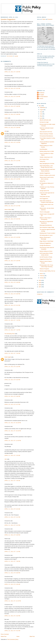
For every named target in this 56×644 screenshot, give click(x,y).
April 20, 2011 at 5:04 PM (12, 97)
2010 (40, 280)
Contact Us (40, 294)
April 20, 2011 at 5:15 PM (12, 179)
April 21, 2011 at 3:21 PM (12, 517)
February (42, 276)
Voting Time (42, 181)
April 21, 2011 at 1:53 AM (12, 455)
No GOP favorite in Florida (46, 257)
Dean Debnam (41, 93)
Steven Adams (8, 210)
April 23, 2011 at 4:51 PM (12, 631)
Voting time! (42, 161)
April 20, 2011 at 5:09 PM (12, 128)
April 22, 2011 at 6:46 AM (12, 584)
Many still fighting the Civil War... (47, 164)
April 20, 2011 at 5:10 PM (12, 142)
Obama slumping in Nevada (46, 134)
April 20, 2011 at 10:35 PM (13, 431)
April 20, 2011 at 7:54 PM (12, 353)
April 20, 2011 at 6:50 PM (12, 294)
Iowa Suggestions (44, 199)
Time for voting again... (45, 212)
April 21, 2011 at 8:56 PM (12, 573)
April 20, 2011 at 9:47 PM (12, 404)
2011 (40, 106)
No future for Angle (44, 122)
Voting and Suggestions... (46, 243)
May (41, 116)
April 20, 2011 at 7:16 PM (12, 330)
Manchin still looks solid (45, 120)
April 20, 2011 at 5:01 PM (12, 88)
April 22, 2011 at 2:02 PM (12, 616)
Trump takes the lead (45, 197)
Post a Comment (5, 634)
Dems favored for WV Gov (46, 132)
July (41, 112)
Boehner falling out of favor (46, 251)
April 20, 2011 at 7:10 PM (12, 320)
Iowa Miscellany (43, 149)
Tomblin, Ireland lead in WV (46, 157)
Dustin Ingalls (8, 357)
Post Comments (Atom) (13, 639)
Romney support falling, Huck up (47, 271)
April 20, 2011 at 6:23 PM (12, 237)
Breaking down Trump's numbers (47, 233)
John (6, 459)
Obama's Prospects (44, 269)
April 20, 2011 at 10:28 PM (13, 423)
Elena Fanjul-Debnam (43, 97)
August (42, 110)
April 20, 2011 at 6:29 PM (12, 261)
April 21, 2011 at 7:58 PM (12, 561)
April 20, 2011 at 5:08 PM (12, 106)
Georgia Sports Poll (44, 191)
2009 (40, 283)
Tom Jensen (40, 98)
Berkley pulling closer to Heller (47, 151)
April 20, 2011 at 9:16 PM (12, 367)
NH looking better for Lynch (46, 235)
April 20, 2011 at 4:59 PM (12, 72)
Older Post (32, 636)
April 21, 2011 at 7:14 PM (12, 552)
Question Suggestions (45, 173)
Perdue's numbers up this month (47, 175)
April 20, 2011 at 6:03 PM (12, 219)
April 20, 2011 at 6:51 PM (12, 305)
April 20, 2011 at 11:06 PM (13, 441)
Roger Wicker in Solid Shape (46, 241)
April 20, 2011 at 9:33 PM (12, 380)
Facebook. (50, 19)
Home (18, 636)
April (41, 118)
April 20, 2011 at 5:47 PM (12, 206)
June (41, 114)
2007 (40, 287)
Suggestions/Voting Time (46, 259)
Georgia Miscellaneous (45, 245)
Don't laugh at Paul (44, 159)
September (43, 107)
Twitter (44, 19)
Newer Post (4, 636)
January (42, 278)
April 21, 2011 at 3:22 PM (12, 525)
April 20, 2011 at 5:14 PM (12, 161)
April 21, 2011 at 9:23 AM (12, 509)
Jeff (5, 131)
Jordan (6, 118)
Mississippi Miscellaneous (46, 225)
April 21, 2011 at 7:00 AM (12, 481)
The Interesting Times (10, 334)
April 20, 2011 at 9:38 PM (12, 396)
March (42, 274)
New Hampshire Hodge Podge (47, 227)
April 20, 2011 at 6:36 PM (12, 282)
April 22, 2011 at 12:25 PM (13, 601)
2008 (40, 285)
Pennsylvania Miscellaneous (46, 136)
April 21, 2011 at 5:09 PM (12, 535)
